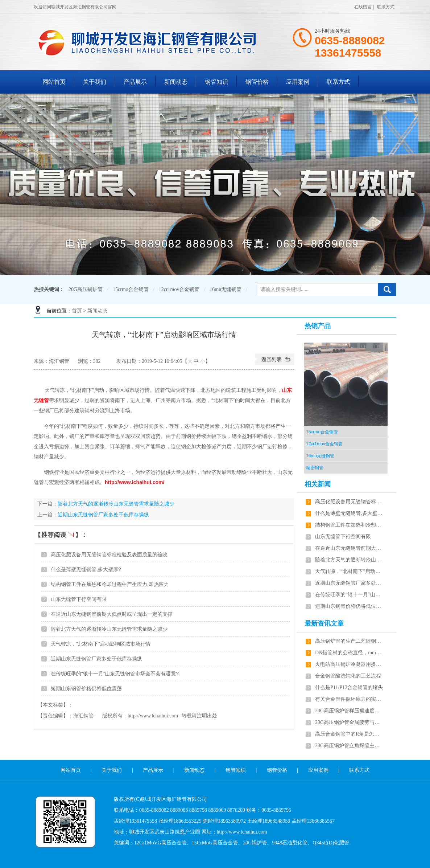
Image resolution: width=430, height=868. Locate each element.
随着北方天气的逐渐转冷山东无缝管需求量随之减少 (116, 504)
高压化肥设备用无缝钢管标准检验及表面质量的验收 (109, 554)
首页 (77, 311)
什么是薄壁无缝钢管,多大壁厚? (86, 569)
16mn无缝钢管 (226, 289)
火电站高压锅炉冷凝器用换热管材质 (350, 664)
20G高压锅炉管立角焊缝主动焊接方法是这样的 (350, 746)
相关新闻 (318, 484)
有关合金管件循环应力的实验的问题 (350, 699)
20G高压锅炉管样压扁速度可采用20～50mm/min (350, 711)
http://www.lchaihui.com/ (135, 482)
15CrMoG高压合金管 (215, 843)
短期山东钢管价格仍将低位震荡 (86, 688)
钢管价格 (257, 82)
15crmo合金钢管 (131, 289)
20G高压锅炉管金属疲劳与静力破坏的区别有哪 (350, 722)
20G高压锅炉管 (86, 289)
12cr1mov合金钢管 (179, 289)
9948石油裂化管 (290, 843)
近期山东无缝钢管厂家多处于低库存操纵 (103, 515)
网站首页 (54, 82)
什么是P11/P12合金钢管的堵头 (349, 687)
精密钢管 (315, 468)
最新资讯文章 (324, 623)
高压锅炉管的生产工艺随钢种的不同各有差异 (350, 641)
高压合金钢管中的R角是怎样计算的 (350, 734)
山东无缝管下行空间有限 (79, 599)
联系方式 (386, 7)
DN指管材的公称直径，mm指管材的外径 (350, 653)
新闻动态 (176, 82)
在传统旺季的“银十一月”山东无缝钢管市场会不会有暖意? (115, 673)
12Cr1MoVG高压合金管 (160, 843)
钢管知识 (216, 82)
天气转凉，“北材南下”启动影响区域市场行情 (101, 644)
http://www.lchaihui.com (153, 716)
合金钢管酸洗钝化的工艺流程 (348, 676)
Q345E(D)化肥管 (331, 843)
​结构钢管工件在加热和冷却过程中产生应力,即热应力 (110, 584)
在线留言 (363, 7)
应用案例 (298, 82)
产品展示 (135, 82)
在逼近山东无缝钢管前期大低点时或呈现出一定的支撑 (112, 614)
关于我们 (95, 82)
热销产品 (318, 326)
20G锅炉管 (255, 843)
